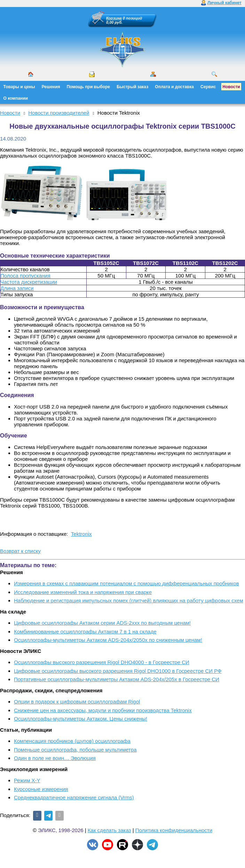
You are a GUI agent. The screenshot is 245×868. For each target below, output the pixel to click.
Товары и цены (19, 87)
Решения (51, 87)
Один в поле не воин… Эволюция (55, 758)
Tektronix (81, 534)
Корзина (114, 18)
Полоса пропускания (25, 276)
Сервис (208, 87)
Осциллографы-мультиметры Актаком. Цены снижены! (81, 719)
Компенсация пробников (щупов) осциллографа (72, 741)
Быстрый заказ (132, 87)
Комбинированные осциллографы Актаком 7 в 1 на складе (85, 631)
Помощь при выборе (88, 87)
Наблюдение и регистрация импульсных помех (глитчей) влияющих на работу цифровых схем (129, 600)
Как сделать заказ (109, 830)
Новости (231, 87)
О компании (16, 98)
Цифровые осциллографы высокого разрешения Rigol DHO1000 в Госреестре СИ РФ (118, 671)
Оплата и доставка (174, 87)
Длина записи (17, 288)
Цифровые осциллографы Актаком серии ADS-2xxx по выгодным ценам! (102, 623)
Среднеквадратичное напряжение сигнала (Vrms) (74, 797)
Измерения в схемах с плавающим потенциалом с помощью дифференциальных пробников (127, 583)
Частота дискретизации (29, 282)
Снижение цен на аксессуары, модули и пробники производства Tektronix (103, 710)
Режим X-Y (27, 780)
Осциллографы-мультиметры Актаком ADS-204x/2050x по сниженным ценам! (108, 640)
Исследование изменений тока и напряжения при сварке (83, 592)
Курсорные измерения (41, 789)
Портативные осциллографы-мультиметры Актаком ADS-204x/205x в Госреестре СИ (117, 679)
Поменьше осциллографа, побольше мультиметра (75, 750)
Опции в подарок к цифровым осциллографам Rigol (77, 702)
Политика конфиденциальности (174, 830)
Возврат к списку (20, 551)
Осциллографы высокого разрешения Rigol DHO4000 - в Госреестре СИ (102, 662)
